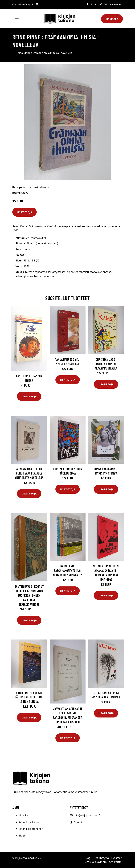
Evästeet (116, 858)
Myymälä (112, 19)
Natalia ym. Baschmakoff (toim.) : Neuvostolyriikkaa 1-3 (68, 570)
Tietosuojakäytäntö (95, 862)
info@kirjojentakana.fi (110, 4)
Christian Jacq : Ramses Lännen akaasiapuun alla (106, 364)
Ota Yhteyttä (101, 858)
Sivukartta (115, 862)
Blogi (22, 836)
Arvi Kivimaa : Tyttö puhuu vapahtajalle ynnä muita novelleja (29, 473)
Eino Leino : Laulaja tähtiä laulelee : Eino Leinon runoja (29, 697)
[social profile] (37, 4)
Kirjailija (23, 815)
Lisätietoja (25, 212)
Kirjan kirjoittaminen (31, 829)
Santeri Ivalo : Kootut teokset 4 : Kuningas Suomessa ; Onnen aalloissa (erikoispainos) (29, 595)
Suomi (94, 4)
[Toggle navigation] (17, 18)
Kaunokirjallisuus (38, 187)
